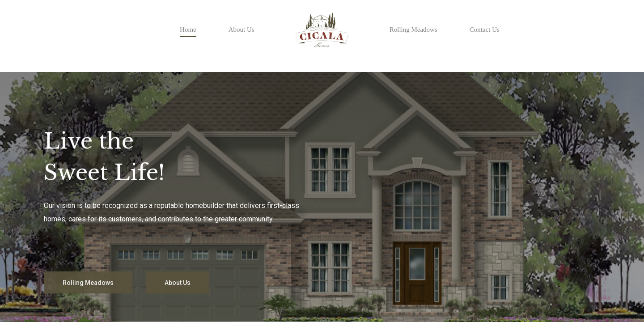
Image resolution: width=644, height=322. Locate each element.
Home (188, 30)
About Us (241, 30)
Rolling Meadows (413, 30)
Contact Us (485, 30)
